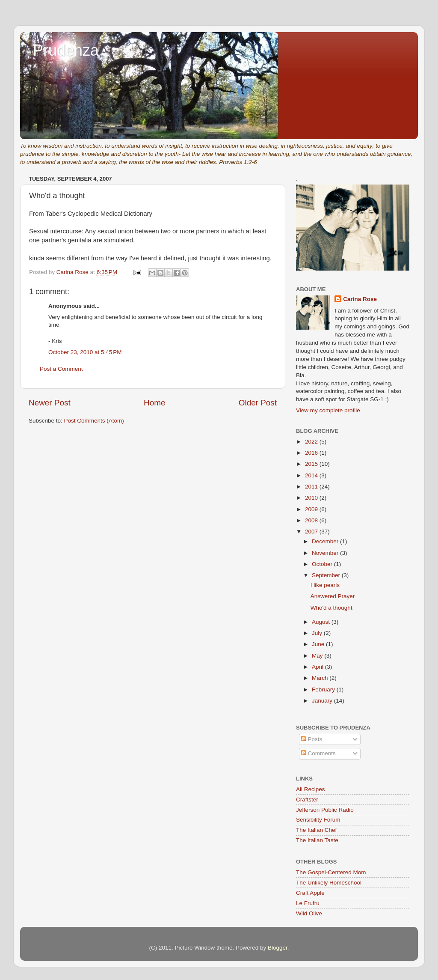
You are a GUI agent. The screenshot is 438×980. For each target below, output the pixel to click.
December (326, 541)
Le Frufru (308, 903)
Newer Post (50, 403)
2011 (312, 487)
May (318, 656)
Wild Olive (309, 913)
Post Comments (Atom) (94, 421)
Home (154, 403)
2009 (312, 509)
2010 (312, 498)
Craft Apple (310, 893)
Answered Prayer (333, 596)
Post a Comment (61, 369)
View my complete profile (328, 410)
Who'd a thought (331, 608)
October (323, 564)
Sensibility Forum (318, 820)
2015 (312, 464)
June (319, 644)
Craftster (307, 800)
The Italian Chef (316, 830)
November (326, 553)
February (324, 690)
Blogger (278, 948)
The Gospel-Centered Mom (331, 872)
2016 (312, 453)
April (318, 667)
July (318, 633)
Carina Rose (360, 299)
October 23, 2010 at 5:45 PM (85, 352)
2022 (312, 442)
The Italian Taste (317, 840)
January (323, 701)
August (322, 622)
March (321, 678)
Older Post (258, 403)
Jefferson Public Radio (325, 810)
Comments (318, 753)
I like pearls (325, 585)
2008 (312, 520)
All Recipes (311, 789)
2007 (312, 532)
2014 (312, 475)
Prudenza (66, 50)
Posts (312, 739)
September (327, 575)
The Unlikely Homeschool (329, 883)
